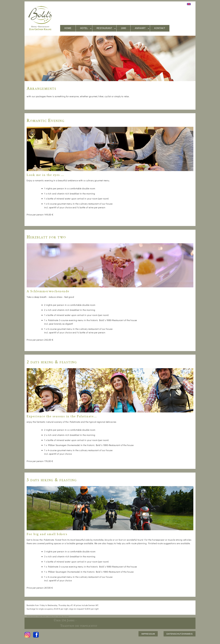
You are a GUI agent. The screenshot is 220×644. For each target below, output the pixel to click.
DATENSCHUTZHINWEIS (180, 634)
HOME (68, 28)
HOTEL (86, 28)
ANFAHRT (142, 28)
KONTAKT (160, 28)
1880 (123, 28)
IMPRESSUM (148, 634)
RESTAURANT (106, 28)
